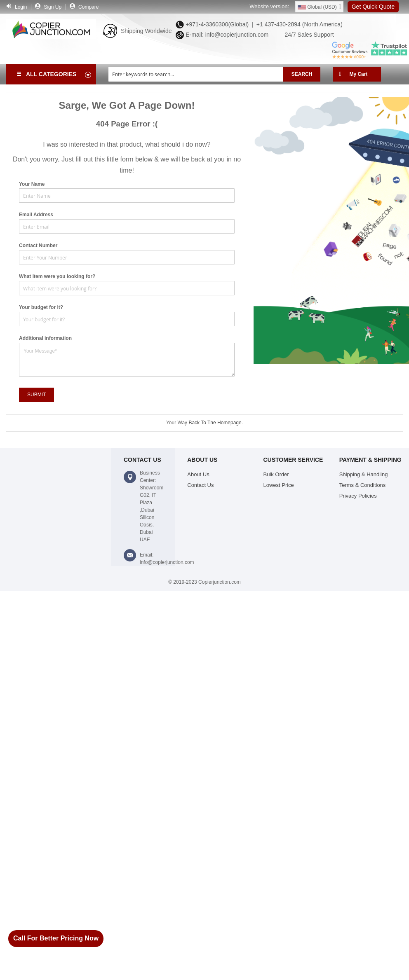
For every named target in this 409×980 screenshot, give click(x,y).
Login (21, 7)
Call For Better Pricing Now (56, 938)
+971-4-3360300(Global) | (218, 24)
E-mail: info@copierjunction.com (225, 35)
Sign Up (53, 7)
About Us (198, 474)
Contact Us (200, 485)
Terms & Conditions (363, 485)
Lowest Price (279, 485)
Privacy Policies (358, 496)
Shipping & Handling (364, 474)
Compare (88, 7)
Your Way (177, 423)
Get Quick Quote (373, 7)
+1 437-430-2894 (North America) (299, 24)
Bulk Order (276, 474)
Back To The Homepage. (216, 423)
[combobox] (196, 74)
